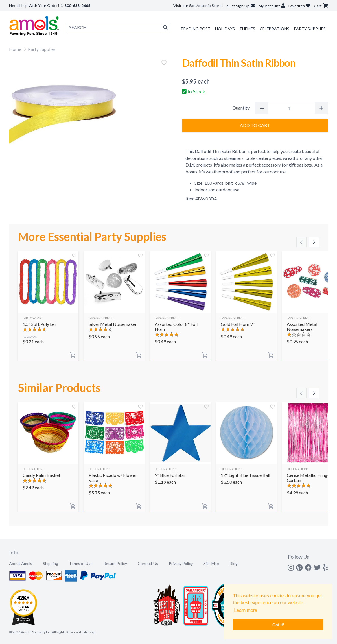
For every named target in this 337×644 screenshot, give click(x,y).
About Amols (21, 563)
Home (15, 49)
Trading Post (195, 29)
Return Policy (115, 563)
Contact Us (148, 563)
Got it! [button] (278, 625)
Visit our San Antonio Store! (198, 6)
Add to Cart (255, 125)
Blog (234, 563)
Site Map (211, 563)
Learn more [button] (246, 610)
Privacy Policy (181, 563)
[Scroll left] (301, 242)
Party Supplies (310, 29)
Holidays (225, 29)
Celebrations (274, 29)
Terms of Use (81, 563)
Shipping (51, 563)
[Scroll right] (314, 242)
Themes (247, 29)
